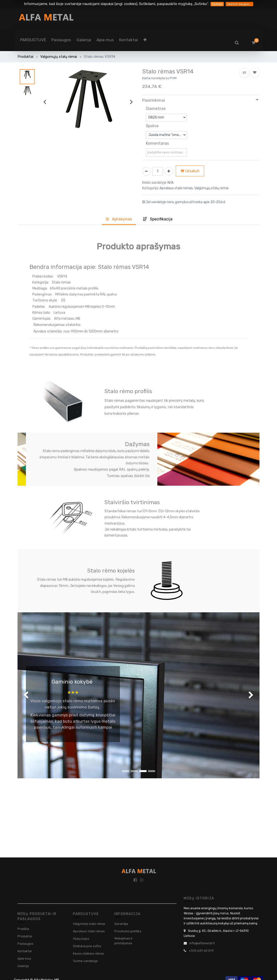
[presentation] (45, 102)
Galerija (23, 966)
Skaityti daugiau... (239, 4)
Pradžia (23, 929)
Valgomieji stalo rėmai (89, 924)
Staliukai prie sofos (87, 946)
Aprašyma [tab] (119, 219)
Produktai (25, 57)
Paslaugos (25, 944)
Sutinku (217, 4)
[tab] (158, 219)
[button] (145, 40)
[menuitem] (33, 40)
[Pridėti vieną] (169, 171)
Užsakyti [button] (190, 171)
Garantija (121, 924)
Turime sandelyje (85, 961)
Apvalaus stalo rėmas (89, 931)
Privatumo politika (128, 931)
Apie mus (24, 959)
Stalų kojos (81, 939)
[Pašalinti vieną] (147, 171)
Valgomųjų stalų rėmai (59, 57)
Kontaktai (25, 951)
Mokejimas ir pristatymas (124, 941)
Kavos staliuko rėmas (88, 953)
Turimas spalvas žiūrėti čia (128, 476)
